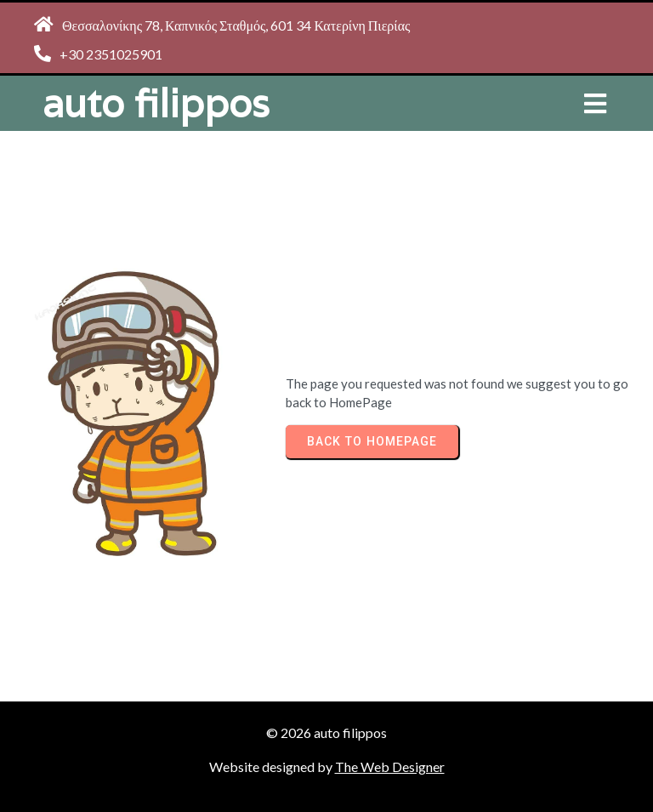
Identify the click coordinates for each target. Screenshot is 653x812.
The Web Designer (390, 767)
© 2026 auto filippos (326, 733)
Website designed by (272, 767)
